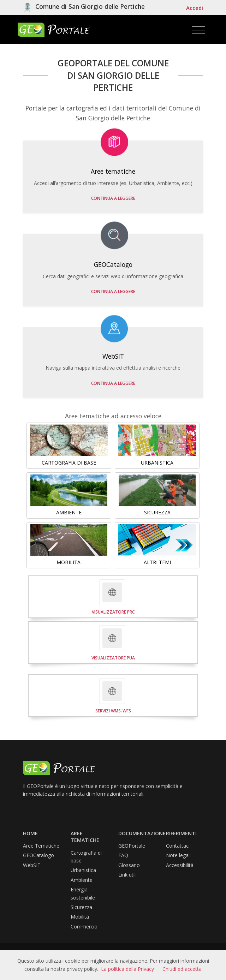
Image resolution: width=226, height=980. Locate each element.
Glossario (129, 865)
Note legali (178, 855)
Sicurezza (81, 907)
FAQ (123, 855)
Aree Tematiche (41, 846)
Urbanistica (83, 870)
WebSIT (32, 865)
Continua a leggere (113, 198)
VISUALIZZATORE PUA (113, 658)
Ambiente (82, 880)
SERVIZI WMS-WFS (113, 711)
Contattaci (178, 846)
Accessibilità (180, 865)
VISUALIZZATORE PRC (113, 612)
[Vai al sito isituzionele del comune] (84, 7)
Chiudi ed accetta (182, 969)
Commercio (84, 927)
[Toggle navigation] (198, 30)
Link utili (127, 875)
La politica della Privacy (127, 969)
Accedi (195, 8)
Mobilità (80, 917)
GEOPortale (132, 846)
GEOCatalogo (38, 855)
